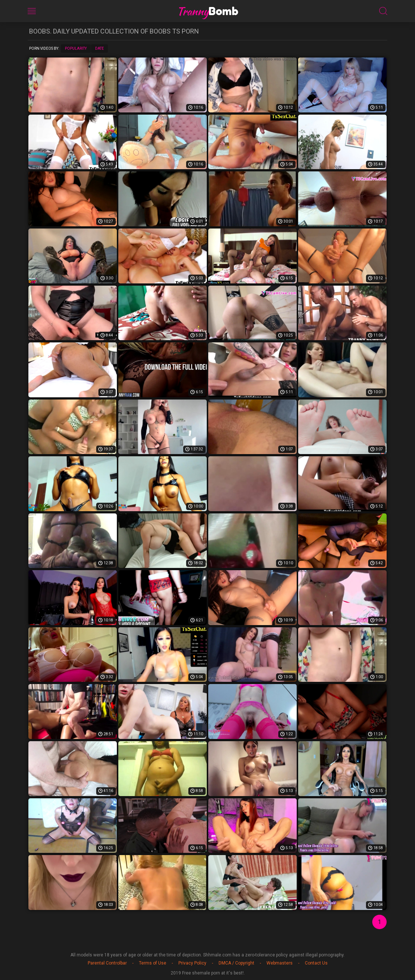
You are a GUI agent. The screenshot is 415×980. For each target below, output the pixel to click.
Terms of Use (153, 963)
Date (100, 48)
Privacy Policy (192, 963)
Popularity (76, 48)
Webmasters (280, 963)
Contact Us (316, 963)
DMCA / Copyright (236, 963)
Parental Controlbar (107, 963)
